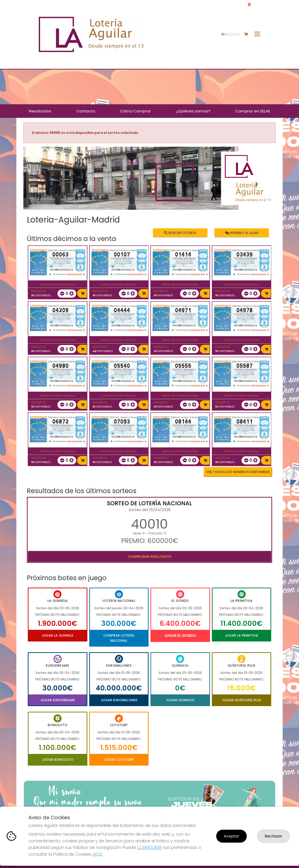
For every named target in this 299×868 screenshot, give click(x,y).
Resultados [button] (40, 111)
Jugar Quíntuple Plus (242, 700)
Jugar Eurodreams (58, 700)
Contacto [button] (86, 111)
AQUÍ (97, 854)
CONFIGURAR (149, 847)
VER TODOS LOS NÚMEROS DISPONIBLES (238, 472)
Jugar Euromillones (119, 700)
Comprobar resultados (150, 557)
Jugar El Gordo (180, 636)
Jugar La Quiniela (57, 635)
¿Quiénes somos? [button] (193, 111)
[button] (42, 184)
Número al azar (241, 233)
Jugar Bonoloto (58, 760)
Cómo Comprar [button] (135, 111)
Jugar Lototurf (119, 760)
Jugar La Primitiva (241, 635)
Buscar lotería (180, 233)
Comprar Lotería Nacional (119, 638)
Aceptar (231, 836)
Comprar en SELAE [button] (253, 111)
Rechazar (273, 836)
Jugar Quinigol (180, 700)
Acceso (230, 34)
